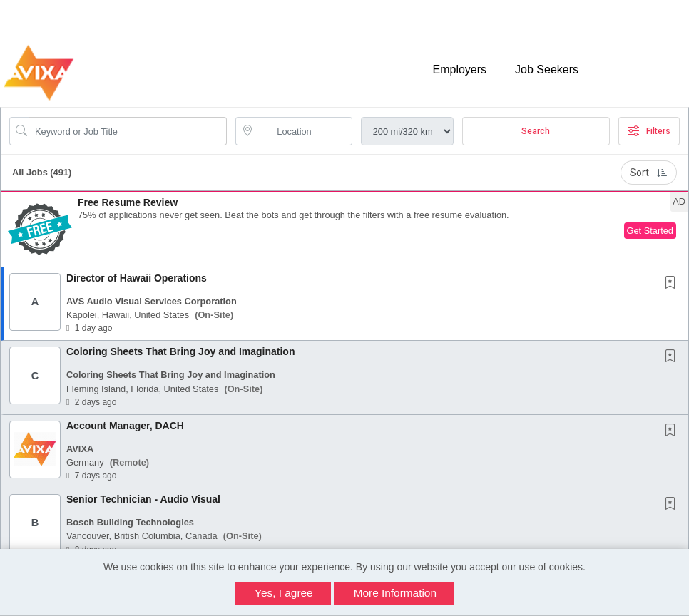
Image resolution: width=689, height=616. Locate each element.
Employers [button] (459, 70)
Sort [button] (649, 173)
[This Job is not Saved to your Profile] (673, 284)
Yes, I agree (284, 593)
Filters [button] (649, 131)
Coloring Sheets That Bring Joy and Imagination (180, 351)
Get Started (650, 231)
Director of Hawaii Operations (137, 278)
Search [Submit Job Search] (536, 131)
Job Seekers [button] (547, 70)
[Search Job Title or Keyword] (128, 131)
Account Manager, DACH (125, 426)
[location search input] (303, 131)
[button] (344, 229)
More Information (395, 593)
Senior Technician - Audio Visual (143, 499)
